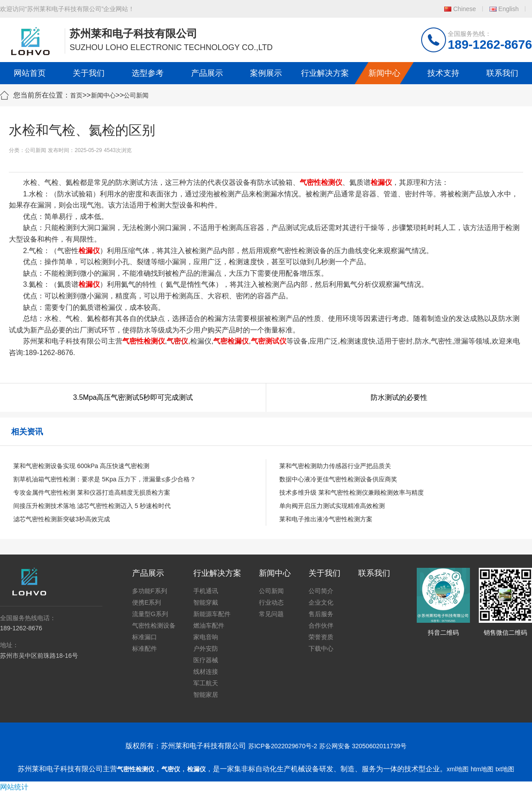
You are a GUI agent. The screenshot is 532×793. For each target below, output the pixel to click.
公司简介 (321, 591)
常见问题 (271, 614)
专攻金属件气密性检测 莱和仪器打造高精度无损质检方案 (92, 492)
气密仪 (171, 769)
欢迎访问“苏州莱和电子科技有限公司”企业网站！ (67, 9)
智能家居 (206, 695)
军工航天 (206, 683)
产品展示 (207, 73)
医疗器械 (206, 660)
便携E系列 (147, 602)
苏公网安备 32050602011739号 (363, 746)
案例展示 (266, 73)
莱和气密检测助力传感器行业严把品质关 (335, 466)
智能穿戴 (206, 602)
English (509, 9)
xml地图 (458, 769)
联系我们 (502, 73)
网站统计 (14, 787)
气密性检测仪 (136, 769)
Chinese (464, 9)
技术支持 (443, 73)
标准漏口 (145, 637)
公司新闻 (136, 95)
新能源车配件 (212, 614)
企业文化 (321, 602)
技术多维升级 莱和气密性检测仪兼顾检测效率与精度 (352, 492)
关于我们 (89, 73)
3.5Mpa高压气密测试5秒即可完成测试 (133, 397)
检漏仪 (196, 769)
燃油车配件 (209, 625)
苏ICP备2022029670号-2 (283, 746)
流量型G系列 (150, 614)
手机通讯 (206, 591)
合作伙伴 (321, 625)
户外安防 (206, 648)
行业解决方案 (325, 73)
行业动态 (271, 602)
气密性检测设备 (154, 625)
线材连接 (206, 672)
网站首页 (30, 73)
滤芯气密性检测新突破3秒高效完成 (62, 519)
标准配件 (145, 648)
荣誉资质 (321, 637)
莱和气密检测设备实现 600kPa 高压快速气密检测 (81, 466)
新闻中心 (384, 73)
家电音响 (206, 637)
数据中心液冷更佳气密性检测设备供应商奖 (338, 479)
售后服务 (321, 614)
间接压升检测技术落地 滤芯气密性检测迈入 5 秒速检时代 (92, 506)
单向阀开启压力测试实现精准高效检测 (332, 506)
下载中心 (321, 648)
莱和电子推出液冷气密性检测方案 (326, 519)
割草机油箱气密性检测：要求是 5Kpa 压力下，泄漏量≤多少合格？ (105, 479)
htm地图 (482, 769)
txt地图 (505, 769)
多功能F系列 (150, 591)
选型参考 (148, 73)
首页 (76, 95)
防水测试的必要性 (399, 397)
